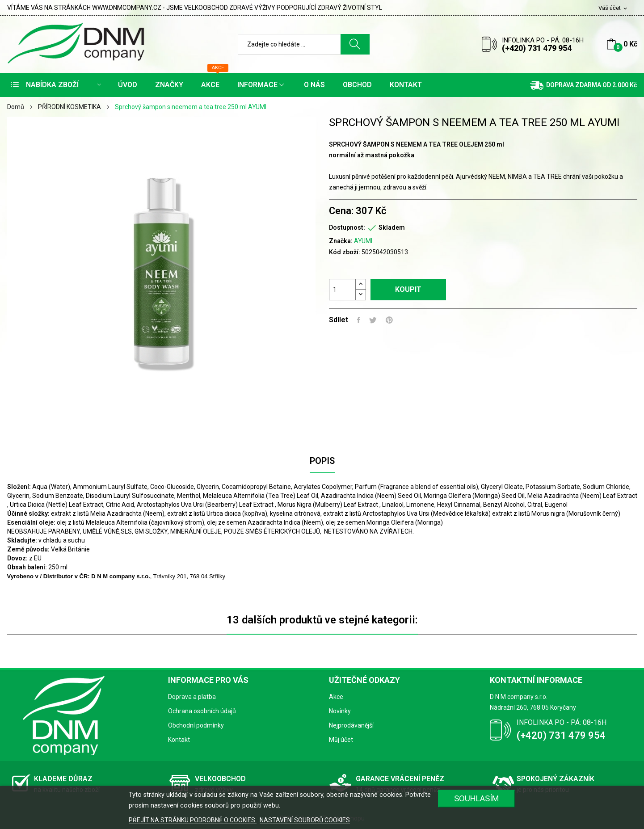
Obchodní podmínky (196, 725)
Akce (336, 697)
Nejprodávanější (351, 725)
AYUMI (363, 241)
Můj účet (341, 740)
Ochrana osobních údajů (202, 711)
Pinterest (389, 320)
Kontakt (179, 740)
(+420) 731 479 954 (537, 48)
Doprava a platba (192, 697)
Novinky (340, 711)
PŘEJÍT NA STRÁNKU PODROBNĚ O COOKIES (193, 820)
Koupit (408, 289)
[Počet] (342, 290)
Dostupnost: (347, 227)
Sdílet (359, 320)
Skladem (392, 227)
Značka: (341, 241)
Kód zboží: (345, 252)
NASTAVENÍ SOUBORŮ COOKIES (305, 820)
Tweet (373, 320)
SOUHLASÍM (477, 798)
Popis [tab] (322, 461)
